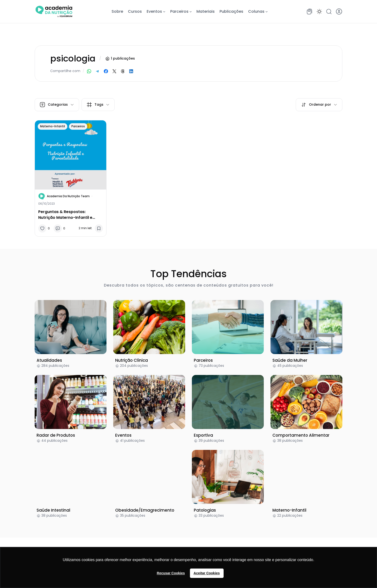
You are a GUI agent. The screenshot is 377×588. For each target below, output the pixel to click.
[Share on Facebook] (106, 71)
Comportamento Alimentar (301, 435)
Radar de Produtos (56, 435)
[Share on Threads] (123, 71)
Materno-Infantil (53, 126)
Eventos (123, 435)
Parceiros (78, 126)
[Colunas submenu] (267, 12)
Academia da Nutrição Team (68, 196)
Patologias (205, 510)
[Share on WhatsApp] (89, 71)
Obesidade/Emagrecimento (145, 510)
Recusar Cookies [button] (171, 573)
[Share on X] (114, 71)
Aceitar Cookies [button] (207, 573)
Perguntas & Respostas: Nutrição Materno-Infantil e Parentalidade (65, 214)
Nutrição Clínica (132, 360)
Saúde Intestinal (53, 510)
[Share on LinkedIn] (131, 71)
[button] (319, 12)
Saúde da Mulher (290, 360)
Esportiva (203, 435)
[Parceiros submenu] (191, 12)
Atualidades (49, 360)
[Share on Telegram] (97, 71)
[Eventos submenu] (164, 12)
